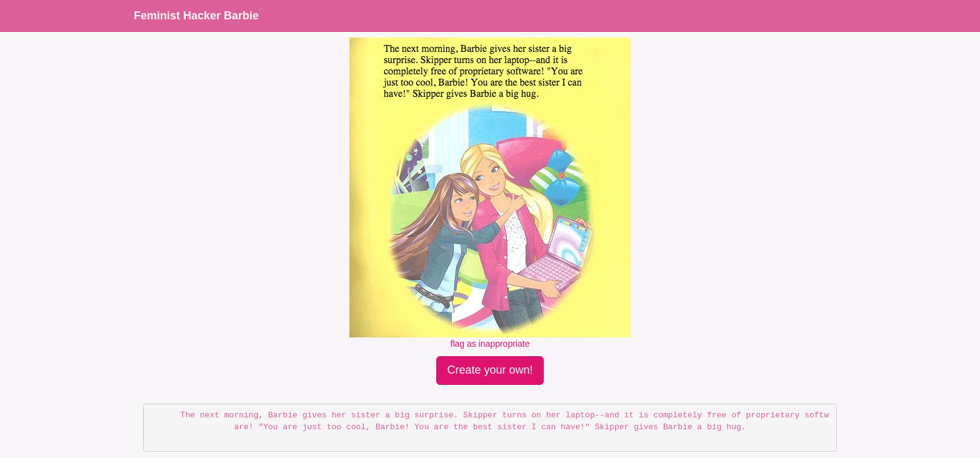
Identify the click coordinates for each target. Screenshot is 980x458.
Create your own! (490, 370)
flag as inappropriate (490, 344)
